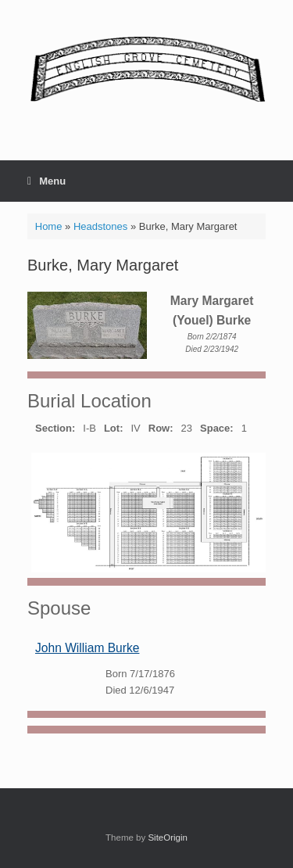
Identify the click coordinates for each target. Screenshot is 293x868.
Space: (217, 428)
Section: (55, 428)
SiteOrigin (168, 838)
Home (49, 226)
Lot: (114, 428)
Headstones (100, 226)
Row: (161, 428)
